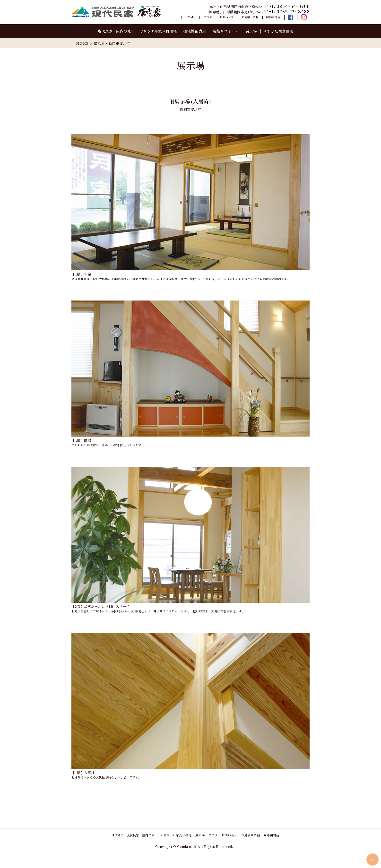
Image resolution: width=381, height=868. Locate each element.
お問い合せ (227, 17)
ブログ (208, 17)
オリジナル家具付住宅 (158, 31)
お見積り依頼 (250, 17)
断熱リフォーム (226, 31)
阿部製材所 (273, 17)
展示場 (251, 31)
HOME (190, 17)
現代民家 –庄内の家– (115, 31)
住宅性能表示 (195, 31)
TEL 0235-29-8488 (287, 12)
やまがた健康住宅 (278, 31)
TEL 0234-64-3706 (287, 6)
